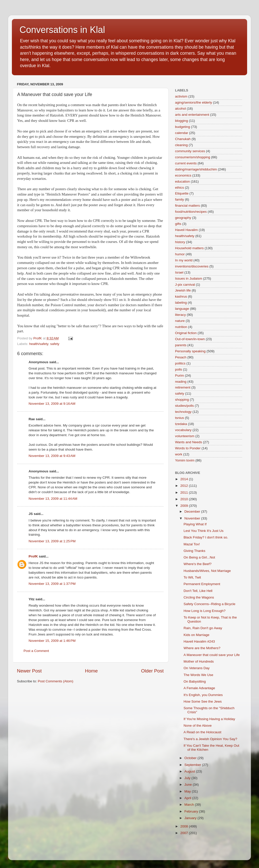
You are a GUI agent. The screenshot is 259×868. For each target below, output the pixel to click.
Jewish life (183, 290)
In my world (184, 260)
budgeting (182, 127)
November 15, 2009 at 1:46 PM (52, 641)
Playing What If (195, 524)
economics (183, 175)
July (188, 778)
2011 (185, 493)
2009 (185, 506)
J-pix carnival (185, 285)
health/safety (39, 344)
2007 (185, 833)
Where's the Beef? (198, 564)
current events (186, 163)
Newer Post (29, 671)
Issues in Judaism (189, 278)
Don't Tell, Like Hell (198, 591)
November (193, 518)
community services (190, 151)
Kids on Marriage (197, 635)
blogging (181, 121)
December (193, 512)
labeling (181, 303)
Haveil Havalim (186, 230)
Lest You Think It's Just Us (204, 531)
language (182, 309)
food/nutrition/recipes (191, 212)
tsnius (179, 418)
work (179, 454)
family (179, 199)
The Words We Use (198, 675)
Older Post (152, 671)
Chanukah (183, 139)
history (180, 242)
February (192, 811)
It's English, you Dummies (203, 695)
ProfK (33, 556)
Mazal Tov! (192, 544)
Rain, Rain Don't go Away (203, 628)
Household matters (189, 248)
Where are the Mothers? (202, 648)
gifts (178, 224)
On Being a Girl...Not (199, 557)
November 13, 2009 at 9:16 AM (52, 404)
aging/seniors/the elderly (193, 102)
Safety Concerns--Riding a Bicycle (210, 604)
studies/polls (184, 406)
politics (180, 363)
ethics (179, 188)
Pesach (181, 357)
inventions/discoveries (192, 266)
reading (181, 382)
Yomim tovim (185, 460)
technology (183, 412)
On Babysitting (195, 681)
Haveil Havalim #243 (199, 641)
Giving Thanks (195, 551)
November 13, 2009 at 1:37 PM (52, 584)
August (190, 771)
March (190, 805)
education (182, 181)
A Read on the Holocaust (202, 732)
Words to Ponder (188, 448)
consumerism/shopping (193, 157)
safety (55, 344)
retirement (183, 387)
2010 (185, 499)
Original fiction (186, 333)
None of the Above (198, 726)
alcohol (180, 109)
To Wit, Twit (192, 577)
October (191, 758)
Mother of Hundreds (199, 661)
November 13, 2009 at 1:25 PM (52, 541)
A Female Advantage (199, 688)
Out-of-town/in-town (190, 339)
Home (91, 671)
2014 (185, 479)
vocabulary (183, 430)
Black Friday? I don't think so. (206, 537)
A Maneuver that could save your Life (212, 655)
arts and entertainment (192, 115)
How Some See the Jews (203, 701)
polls (179, 369)
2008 (185, 826)
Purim (179, 375)
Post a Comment (36, 651)
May (188, 791)
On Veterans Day (197, 668)
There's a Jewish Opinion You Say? (210, 739)
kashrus (181, 296)
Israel (179, 272)
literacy (180, 315)
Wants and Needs (189, 442)
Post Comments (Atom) (56, 681)
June (189, 785)
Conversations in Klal (62, 30)
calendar (182, 133)
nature (180, 321)
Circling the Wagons (199, 597)
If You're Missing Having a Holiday (209, 719)
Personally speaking (190, 351)
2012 (185, 486)
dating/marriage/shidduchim (196, 169)
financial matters (187, 206)
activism (181, 96)
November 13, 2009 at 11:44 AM (53, 499)
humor (180, 254)
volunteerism (185, 436)
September (193, 765)
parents (181, 345)
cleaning (181, 145)
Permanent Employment (202, 584)
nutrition (181, 327)
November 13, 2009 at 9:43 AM (52, 456)
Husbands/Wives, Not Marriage (207, 571)
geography (183, 218)
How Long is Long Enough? (205, 611)
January (191, 818)
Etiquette (182, 193)
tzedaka (181, 424)
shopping (182, 400)
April (188, 798)
